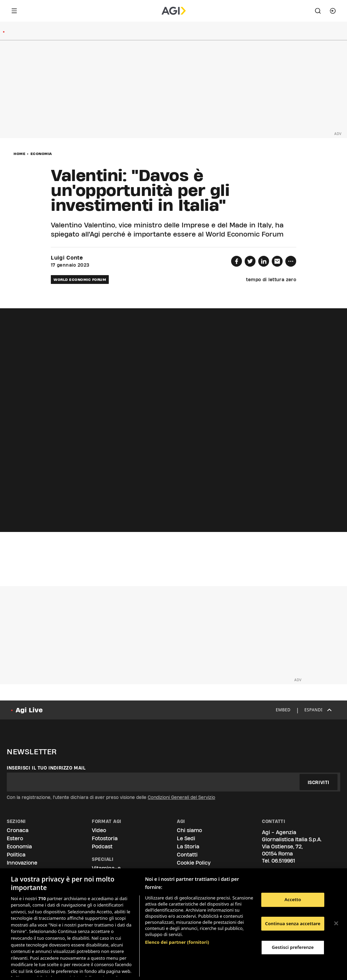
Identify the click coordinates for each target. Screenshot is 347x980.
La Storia (188, 847)
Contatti (187, 855)
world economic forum (80, 280)
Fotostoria (105, 838)
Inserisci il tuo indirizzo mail (46, 768)
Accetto (293, 899)
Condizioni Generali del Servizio (181, 797)
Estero (15, 838)
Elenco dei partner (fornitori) (177, 907)
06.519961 (283, 861)
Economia (41, 154)
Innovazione (22, 863)
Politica (16, 855)
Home (19, 154)
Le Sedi (186, 838)
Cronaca (18, 830)
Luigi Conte (67, 258)
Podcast (102, 847)
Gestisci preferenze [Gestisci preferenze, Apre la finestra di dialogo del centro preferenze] (293, 947)
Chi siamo (189, 830)
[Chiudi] (336, 923)
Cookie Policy (194, 863)
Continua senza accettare (293, 923)
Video (99, 830)
